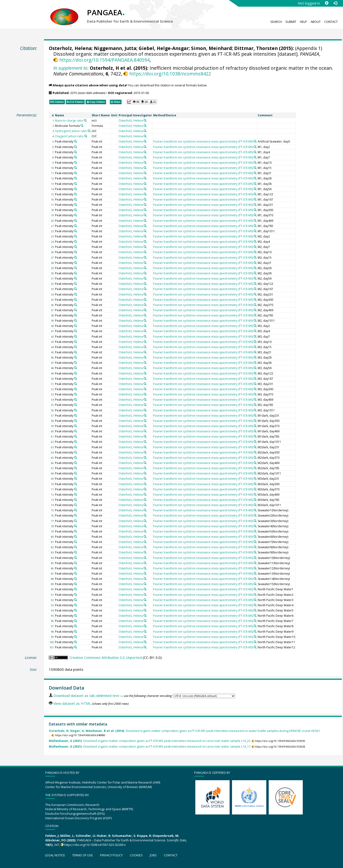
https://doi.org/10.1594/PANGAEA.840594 (104, 60)
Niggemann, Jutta (115, 48)
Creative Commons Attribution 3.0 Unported (106, 657)
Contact (331, 22)
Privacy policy (111, 855)
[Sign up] (327, 3)
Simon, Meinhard (211, 48)
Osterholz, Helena (70, 48)
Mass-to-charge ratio (69, 121)
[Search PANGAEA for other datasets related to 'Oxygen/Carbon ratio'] (86, 136)
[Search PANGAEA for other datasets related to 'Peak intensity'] (76, 141)
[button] (142, 102)
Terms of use (83, 855)
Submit (291, 22)
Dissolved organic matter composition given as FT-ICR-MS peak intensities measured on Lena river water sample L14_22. (150, 741)
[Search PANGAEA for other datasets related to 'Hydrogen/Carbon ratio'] (89, 131)
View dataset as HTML (72, 703)
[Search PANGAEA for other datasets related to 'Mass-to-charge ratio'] (85, 120)
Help (303, 22)
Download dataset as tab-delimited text (86, 695)
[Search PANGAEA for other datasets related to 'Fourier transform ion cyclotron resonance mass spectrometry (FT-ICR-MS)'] (255, 141)
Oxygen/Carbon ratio (69, 136)
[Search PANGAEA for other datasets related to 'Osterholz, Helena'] (145, 120)
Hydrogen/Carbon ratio (71, 131)
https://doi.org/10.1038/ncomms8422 (170, 74)
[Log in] (335, 3)
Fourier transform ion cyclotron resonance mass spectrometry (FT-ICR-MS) (203, 141)
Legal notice (55, 855)
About (316, 22)
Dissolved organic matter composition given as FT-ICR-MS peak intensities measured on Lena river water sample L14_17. (150, 747)
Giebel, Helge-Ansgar (164, 48)
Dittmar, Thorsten (256, 48)
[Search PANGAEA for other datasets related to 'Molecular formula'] (82, 126)
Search (276, 22)
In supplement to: (71, 68)
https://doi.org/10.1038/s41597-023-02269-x (95, 845)
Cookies (136, 855)
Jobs (153, 855)
